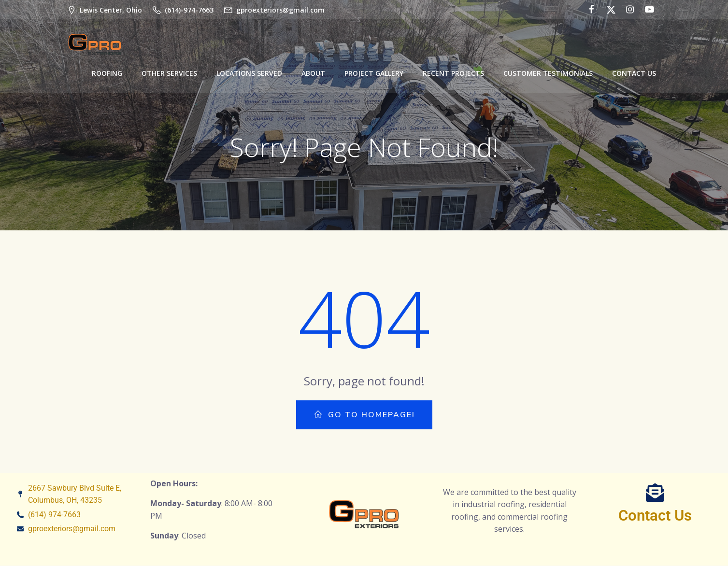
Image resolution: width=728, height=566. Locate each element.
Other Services (169, 73)
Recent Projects (453, 73)
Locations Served (249, 73)
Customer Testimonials (548, 73)
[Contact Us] (655, 493)
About (313, 73)
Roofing (107, 73)
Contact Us (634, 73)
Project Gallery (374, 73)
